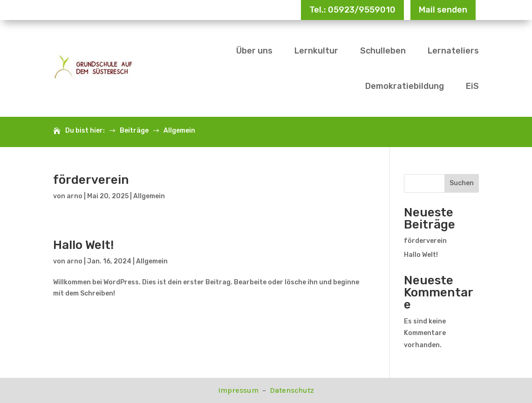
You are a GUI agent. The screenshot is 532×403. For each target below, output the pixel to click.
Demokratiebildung (405, 86)
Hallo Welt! (83, 245)
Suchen (462, 183)
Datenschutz (292, 390)
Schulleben (383, 51)
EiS (472, 86)
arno (75, 196)
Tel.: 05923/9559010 (352, 10)
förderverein (91, 180)
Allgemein (149, 196)
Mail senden (443, 10)
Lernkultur (316, 51)
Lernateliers (453, 51)
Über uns (254, 51)
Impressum (239, 390)
